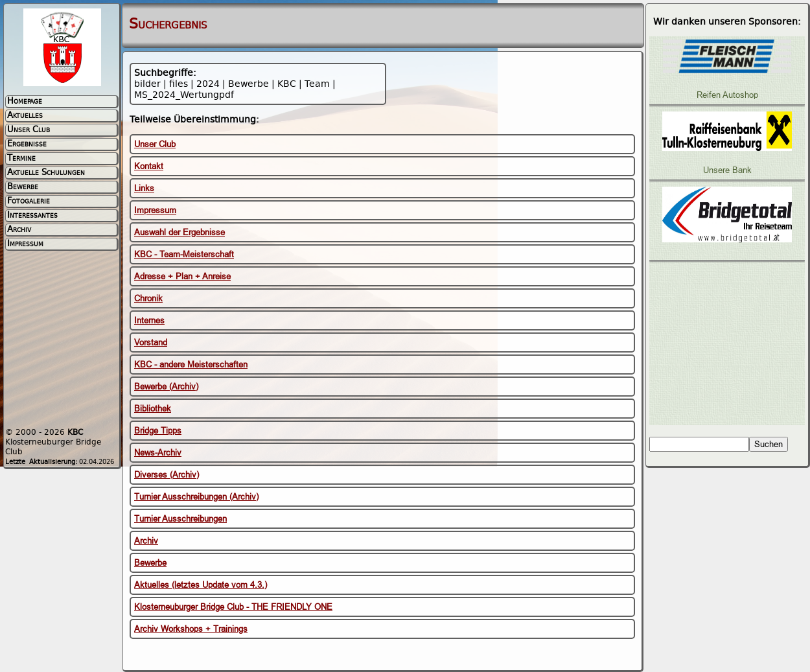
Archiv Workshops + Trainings (191, 629)
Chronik (148, 298)
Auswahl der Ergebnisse (179, 232)
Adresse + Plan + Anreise (182, 276)
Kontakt (149, 166)
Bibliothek (153, 409)
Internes (149, 320)
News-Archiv (158, 453)
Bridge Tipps (158, 431)
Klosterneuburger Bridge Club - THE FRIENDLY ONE (233, 607)
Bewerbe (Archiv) (166, 387)
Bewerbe (150, 563)
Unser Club (155, 144)
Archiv (146, 541)
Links (144, 188)
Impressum (155, 210)
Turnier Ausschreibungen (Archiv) (196, 497)
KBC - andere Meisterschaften (191, 365)
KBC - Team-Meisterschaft (184, 254)
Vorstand (151, 342)
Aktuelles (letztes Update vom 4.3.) (201, 585)
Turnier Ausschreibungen (180, 519)
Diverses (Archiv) (167, 475)
